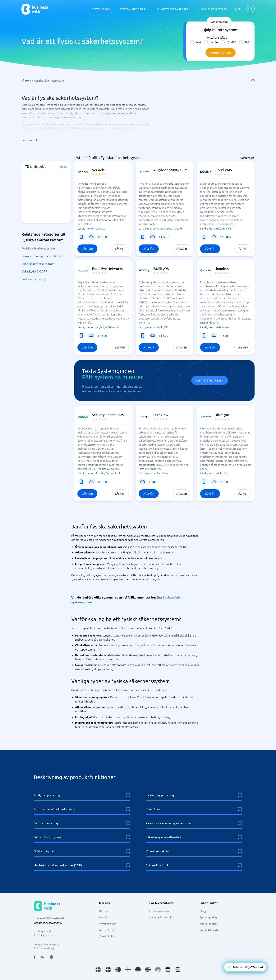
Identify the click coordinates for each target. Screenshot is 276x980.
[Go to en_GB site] (148, 970)
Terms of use (106, 930)
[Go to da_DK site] (108, 970)
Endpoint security (33, 279)
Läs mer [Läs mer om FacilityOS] (182, 347)
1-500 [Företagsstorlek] (224, 335)
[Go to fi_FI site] (128, 970)
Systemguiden (208, 917)
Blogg (203, 911)
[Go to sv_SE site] (98, 970)
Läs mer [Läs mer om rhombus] (243, 347)
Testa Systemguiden (210, 380)
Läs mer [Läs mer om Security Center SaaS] (120, 494)
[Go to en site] (158, 970)
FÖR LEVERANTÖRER (214, 9)
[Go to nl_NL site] (168, 970)
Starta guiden (221, 52)
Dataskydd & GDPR (34, 271)
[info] (253, 81)
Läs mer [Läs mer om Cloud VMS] (243, 249)
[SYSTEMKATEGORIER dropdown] (134, 9)
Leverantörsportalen (162, 917)
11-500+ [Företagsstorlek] (103, 237)
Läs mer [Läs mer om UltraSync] (243, 494)
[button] (103, 209)
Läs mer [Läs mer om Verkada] (120, 249)
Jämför (87, 249)
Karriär (103, 917)
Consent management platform (43, 256)
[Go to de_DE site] (138, 970)
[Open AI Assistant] (52, 957)
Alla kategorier (208, 924)
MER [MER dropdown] (238, 9)
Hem (28, 80)
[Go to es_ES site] (178, 970)
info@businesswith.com (48, 923)
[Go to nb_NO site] (118, 970)
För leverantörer (159, 911)
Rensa (64, 166)
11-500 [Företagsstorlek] (102, 335)
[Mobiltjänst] (81, 237)
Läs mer (30, 140)
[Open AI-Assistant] (245, 967)
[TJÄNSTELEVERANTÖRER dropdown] (175, 9)
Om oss (103, 911)
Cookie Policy (107, 936)
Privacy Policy (107, 924)
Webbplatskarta (209, 930)
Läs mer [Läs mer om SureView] (182, 494)
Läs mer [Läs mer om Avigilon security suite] (182, 249)
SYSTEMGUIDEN (102, 9)
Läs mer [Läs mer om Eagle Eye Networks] (120, 347)
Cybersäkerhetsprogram (38, 263)
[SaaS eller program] (91, 237)
